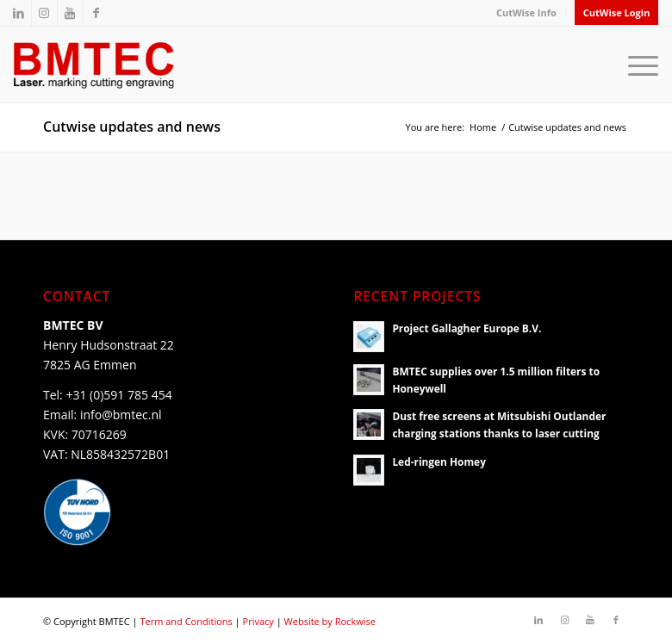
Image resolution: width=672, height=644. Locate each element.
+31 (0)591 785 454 (118, 395)
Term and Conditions (186, 621)
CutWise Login (617, 12)
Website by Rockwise (330, 621)
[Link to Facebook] (96, 13)
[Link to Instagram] (44, 13)
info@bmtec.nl (121, 415)
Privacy (258, 621)
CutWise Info (526, 12)
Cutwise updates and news (132, 127)
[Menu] (639, 65)
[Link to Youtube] (70, 13)
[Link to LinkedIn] (19, 13)
